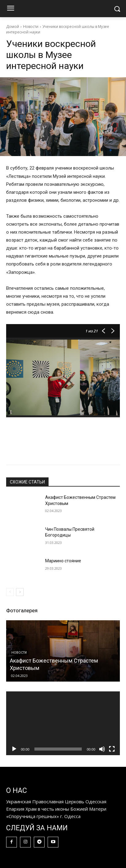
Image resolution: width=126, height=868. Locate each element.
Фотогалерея (22, 610)
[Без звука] (102, 749)
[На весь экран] (112, 749)
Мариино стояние (63, 561)
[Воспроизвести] (14, 749)
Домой (13, 27)
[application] (63, 723)
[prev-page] (10, 592)
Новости (31, 27)
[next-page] (20, 592)
